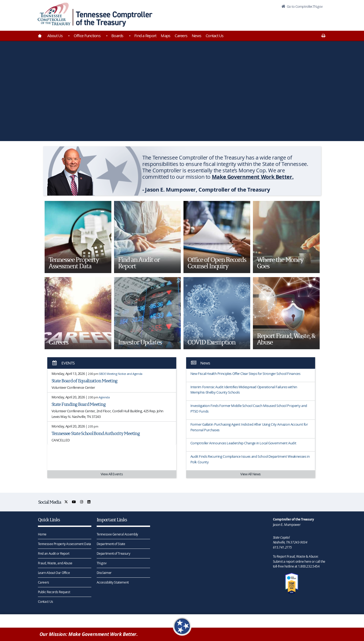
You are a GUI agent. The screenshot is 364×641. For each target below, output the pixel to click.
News (196, 36)
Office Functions (87, 36)
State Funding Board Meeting (79, 404)
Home (42, 534)
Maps (165, 36)
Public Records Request (54, 592)
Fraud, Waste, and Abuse (55, 563)
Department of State (111, 544)
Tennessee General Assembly (117, 534)
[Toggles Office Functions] (106, 36)
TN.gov (102, 563)
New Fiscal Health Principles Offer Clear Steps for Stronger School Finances (245, 374)
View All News (251, 474)
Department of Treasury (113, 553)
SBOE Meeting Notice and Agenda (121, 374)
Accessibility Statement (113, 582)
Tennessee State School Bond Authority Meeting (96, 433)
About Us (55, 36)
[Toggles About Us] (69, 36)
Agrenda (104, 397)
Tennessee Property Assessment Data (64, 544)
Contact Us (215, 36)
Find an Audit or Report (54, 553)
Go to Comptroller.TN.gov (304, 6)
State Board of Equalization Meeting (85, 381)
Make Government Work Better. (253, 177)
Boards (117, 36)
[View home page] (54, 14)
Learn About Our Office (54, 573)
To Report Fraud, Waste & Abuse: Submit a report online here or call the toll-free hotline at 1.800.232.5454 (299, 561)
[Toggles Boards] (129, 36)
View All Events (112, 474)
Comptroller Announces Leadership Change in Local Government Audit (243, 443)
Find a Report (145, 36)
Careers (181, 36)
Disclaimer (104, 573)
